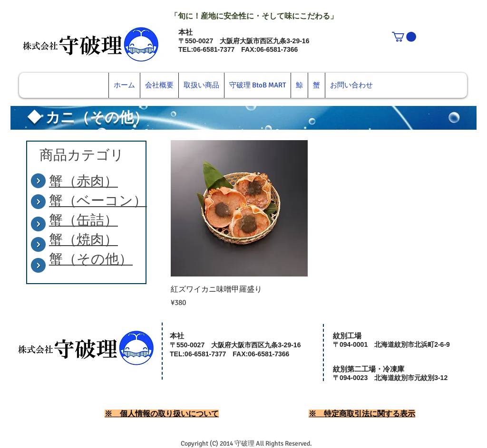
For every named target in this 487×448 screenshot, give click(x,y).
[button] (404, 37)
